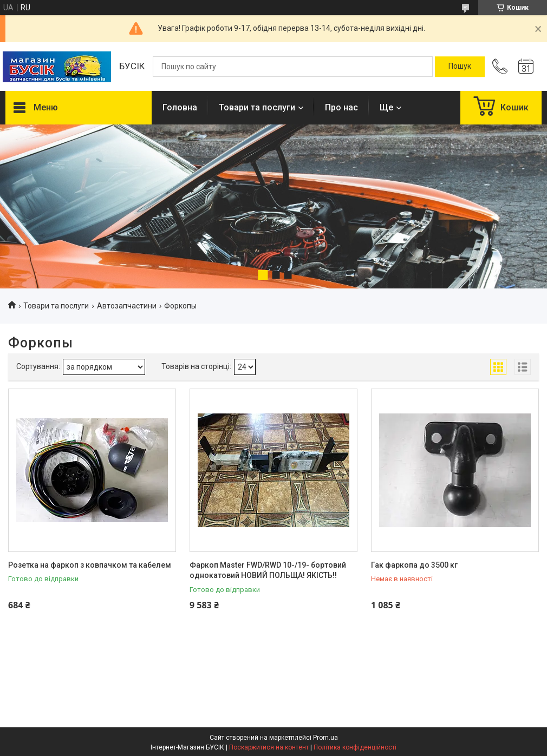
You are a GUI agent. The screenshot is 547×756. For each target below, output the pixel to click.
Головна (180, 107)
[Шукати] (460, 67)
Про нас (341, 107)
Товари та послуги (257, 107)
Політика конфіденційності (355, 747)
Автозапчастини (127, 306)
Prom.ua (325, 738)
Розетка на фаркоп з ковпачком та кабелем (90, 565)
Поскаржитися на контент (269, 747)
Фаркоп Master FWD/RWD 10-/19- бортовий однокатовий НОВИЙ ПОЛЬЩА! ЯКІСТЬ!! (268, 570)
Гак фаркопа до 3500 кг (414, 565)
